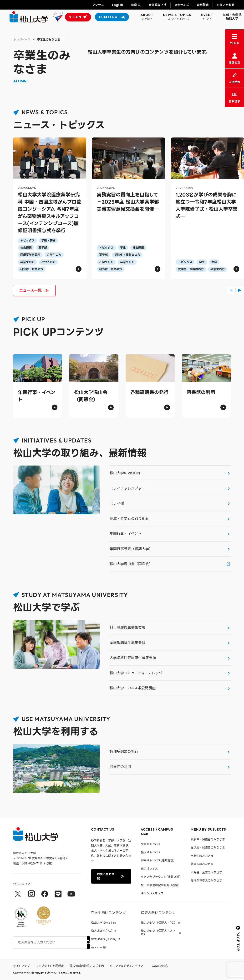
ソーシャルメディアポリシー (128, 966)
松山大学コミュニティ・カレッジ (136, 673)
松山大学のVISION (125, 473)
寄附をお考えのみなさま (206, 880)
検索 (134, 5)
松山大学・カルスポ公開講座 (133, 688)
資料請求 (203, 5)
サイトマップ (21, 966)
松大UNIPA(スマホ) (104, 939)
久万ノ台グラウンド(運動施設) (161, 877)
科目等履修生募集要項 (127, 627)
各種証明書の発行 (124, 752)
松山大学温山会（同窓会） (131, 564)
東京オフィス (149, 869)
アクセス (98, 5)
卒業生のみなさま (202, 856)
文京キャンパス (151, 844)
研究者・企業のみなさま (206, 872)
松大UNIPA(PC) (102, 931)
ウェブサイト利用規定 (50, 966)
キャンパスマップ (152, 893)
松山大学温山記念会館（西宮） (161, 885)
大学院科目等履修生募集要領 (133, 658)
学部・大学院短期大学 (232, 17)
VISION (75, 17)
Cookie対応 (160, 966)
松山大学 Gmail (102, 923)
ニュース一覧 (34, 290)
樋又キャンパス (151, 852)
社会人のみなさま (202, 864)
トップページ (22, 40)
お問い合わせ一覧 (111, 876)
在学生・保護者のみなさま (208, 847)
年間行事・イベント (126, 534)
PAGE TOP (238, 939)
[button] (231, 290)
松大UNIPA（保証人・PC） (159, 923)
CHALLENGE (109, 17)
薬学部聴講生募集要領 (127, 643)
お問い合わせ (226, 5)
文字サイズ (182, 5)
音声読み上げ (158, 5)
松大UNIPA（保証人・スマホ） (158, 933)
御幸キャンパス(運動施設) (158, 860)
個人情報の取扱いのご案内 (87, 966)
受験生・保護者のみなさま (208, 839)
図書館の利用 (120, 767)
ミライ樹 (117, 503)
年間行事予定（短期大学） (131, 549)
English (118, 5)
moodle (97, 947)
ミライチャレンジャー (127, 488)
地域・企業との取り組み (129, 519)
